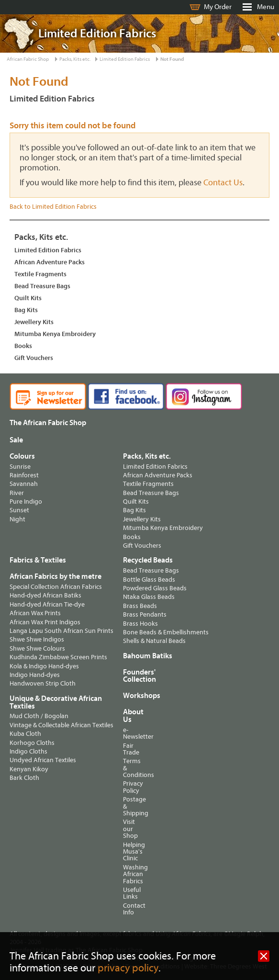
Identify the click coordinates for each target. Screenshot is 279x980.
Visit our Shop (126, 829)
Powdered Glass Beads (155, 588)
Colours (22, 456)
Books (23, 346)
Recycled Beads (148, 560)
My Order (218, 7)
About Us (126, 716)
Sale (16, 440)
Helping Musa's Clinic (126, 852)
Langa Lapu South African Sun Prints (61, 631)
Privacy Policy (126, 787)
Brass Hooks (140, 624)
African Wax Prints (35, 613)
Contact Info (126, 909)
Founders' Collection (139, 676)
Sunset (19, 510)
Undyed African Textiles (43, 760)
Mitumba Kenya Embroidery (55, 334)
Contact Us (223, 183)
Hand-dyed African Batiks (45, 595)
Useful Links (126, 893)
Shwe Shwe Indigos (37, 639)
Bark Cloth (24, 778)
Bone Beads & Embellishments (166, 632)
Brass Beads (140, 606)
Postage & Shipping (126, 806)
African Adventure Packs (50, 262)
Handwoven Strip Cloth (43, 683)
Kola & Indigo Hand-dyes (44, 666)
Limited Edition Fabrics (125, 59)
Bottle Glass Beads (149, 580)
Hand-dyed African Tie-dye (47, 604)
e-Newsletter (126, 733)
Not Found (172, 59)
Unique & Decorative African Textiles (56, 702)
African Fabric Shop (28, 59)
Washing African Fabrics (126, 874)
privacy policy (128, 968)
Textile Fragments (40, 274)
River (17, 493)
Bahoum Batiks (148, 656)
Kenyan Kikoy (29, 769)
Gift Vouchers (34, 358)
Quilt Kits (28, 298)
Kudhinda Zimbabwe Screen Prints (58, 657)
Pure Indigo (26, 501)
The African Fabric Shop (48, 423)
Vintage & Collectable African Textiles (61, 725)
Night (17, 519)
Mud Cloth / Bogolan (39, 716)
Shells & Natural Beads (154, 641)
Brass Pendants (145, 614)
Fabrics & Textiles (38, 560)
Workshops (131, 696)
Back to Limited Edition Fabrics (53, 207)
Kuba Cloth (25, 734)
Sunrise (20, 467)
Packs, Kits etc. (75, 59)
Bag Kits (26, 310)
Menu (266, 7)
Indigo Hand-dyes (35, 675)
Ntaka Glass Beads (149, 597)
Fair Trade (126, 749)
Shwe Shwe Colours (37, 648)
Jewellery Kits (34, 322)
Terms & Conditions (126, 768)
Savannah (24, 484)
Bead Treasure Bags (42, 286)
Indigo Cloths (28, 751)
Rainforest (24, 475)
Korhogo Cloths (32, 743)
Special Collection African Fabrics (56, 587)
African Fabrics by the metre (56, 576)
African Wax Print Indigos (45, 622)
